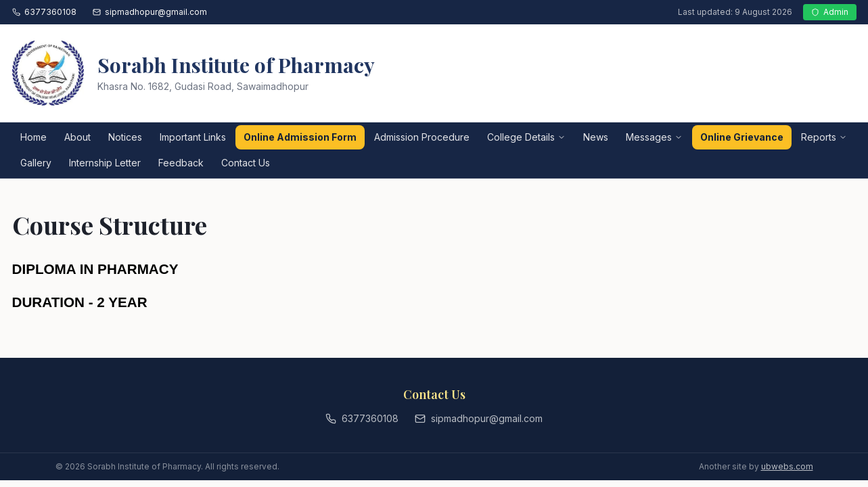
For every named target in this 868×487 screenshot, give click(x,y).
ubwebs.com (787, 466)
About (77, 137)
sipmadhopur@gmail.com (150, 12)
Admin (830, 12)
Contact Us (246, 163)
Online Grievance (742, 137)
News (596, 137)
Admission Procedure (422, 137)
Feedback (181, 163)
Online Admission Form (300, 137)
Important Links (193, 137)
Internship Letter (105, 163)
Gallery (36, 163)
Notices (125, 137)
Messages (654, 137)
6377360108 (44, 12)
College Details (526, 137)
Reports (824, 137)
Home (33, 137)
